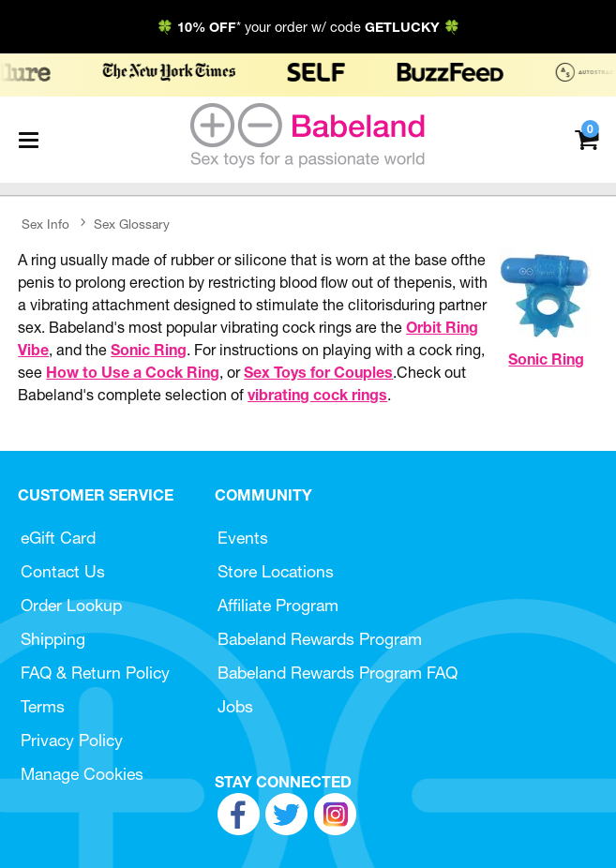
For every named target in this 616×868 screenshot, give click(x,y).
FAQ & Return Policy (95, 673)
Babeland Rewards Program (320, 639)
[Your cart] (586, 138)
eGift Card (58, 538)
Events (243, 538)
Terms (43, 706)
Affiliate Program (278, 605)
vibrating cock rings (317, 395)
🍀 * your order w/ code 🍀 (308, 27)
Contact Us (63, 571)
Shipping (53, 639)
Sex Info (45, 224)
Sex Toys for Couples (318, 372)
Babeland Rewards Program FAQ (338, 673)
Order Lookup (71, 605)
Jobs (235, 706)
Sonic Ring (546, 359)
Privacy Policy (72, 740)
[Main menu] (28, 140)
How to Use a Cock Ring (133, 372)
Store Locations (276, 571)
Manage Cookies (82, 774)
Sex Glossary (132, 224)
